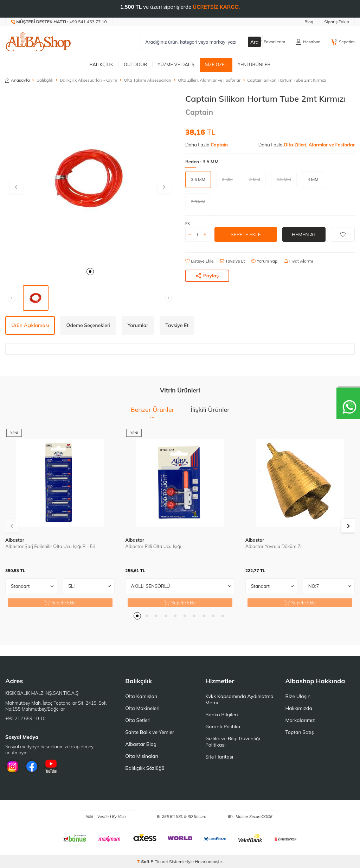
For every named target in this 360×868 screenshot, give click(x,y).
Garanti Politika (223, 727)
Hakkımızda (298, 708)
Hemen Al (304, 234)
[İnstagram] (12, 766)
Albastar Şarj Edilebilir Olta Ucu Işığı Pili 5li (50, 546)
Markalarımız (300, 720)
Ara (255, 42)
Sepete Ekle (246, 234)
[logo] (38, 42)
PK (188, 223)
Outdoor (135, 64)
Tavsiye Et (233, 261)
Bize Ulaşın (298, 696)
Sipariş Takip (337, 22)
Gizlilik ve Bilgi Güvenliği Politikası (233, 742)
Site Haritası (219, 757)
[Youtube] (51, 766)
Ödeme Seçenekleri (88, 325)
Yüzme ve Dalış (176, 64)
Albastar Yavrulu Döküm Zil (274, 546)
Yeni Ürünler (254, 64)
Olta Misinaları (142, 756)
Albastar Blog (141, 744)
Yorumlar (138, 325)
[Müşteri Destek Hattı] (59, 22)
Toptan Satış (299, 732)
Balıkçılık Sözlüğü (145, 768)
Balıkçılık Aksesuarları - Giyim (89, 80)
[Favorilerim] (271, 42)
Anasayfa (18, 80)
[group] (90, 178)
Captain (199, 112)
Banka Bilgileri (222, 715)
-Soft (144, 861)
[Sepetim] (343, 42)
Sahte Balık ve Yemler (150, 732)
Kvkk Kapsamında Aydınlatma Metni (239, 699)
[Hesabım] (308, 42)
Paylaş (207, 276)
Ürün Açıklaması (30, 325)
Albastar (15, 540)
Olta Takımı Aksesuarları (147, 80)
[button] (90, 272)
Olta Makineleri (142, 708)
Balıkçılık (101, 64)
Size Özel (216, 64)
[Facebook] (32, 766)
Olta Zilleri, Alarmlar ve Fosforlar (209, 80)
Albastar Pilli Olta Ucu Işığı (153, 546)
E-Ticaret (159, 861)
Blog (309, 22)
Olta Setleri (138, 720)
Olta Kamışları (141, 696)
